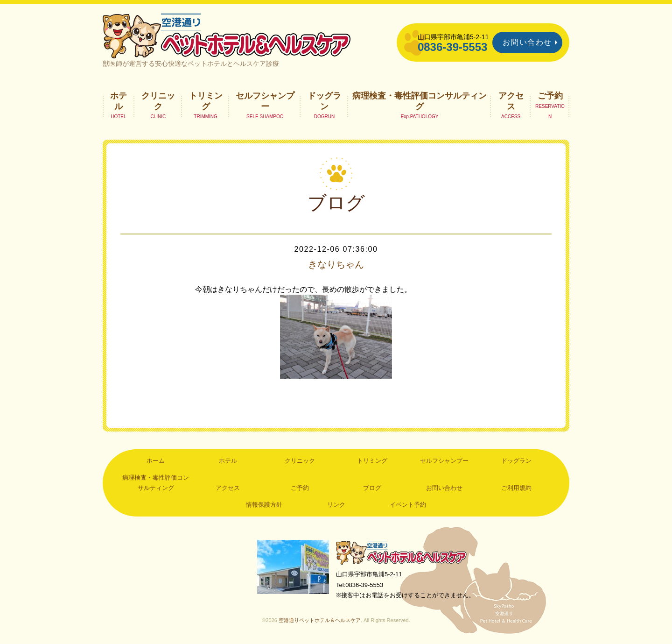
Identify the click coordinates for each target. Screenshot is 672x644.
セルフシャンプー (265, 101)
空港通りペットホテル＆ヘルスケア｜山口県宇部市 (227, 35)
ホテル (119, 101)
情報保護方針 (264, 505)
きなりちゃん (336, 264)
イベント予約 (408, 505)
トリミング (206, 101)
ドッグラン (324, 101)
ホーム (156, 461)
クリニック (158, 101)
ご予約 (550, 96)
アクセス (511, 101)
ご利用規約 (516, 488)
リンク (336, 505)
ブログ (372, 488)
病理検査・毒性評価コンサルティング (420, 101)
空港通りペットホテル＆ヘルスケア (401, 552)
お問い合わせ (527, 42)
